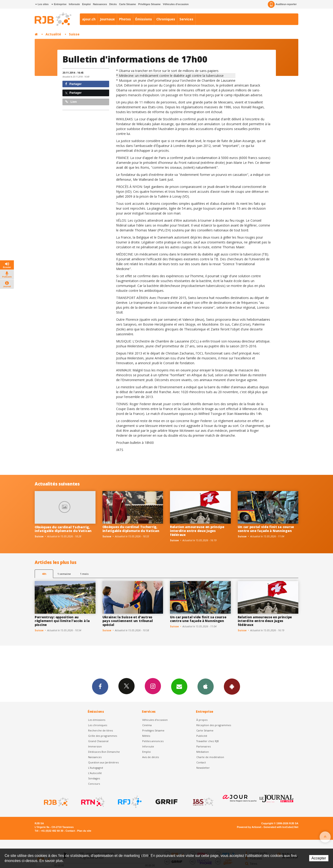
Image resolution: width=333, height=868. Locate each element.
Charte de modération (210, 757)
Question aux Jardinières (103, 762)
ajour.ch (89, 19)
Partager (73, 84)
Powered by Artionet (249, 827)
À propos (202, 720)
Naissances (100, 4)
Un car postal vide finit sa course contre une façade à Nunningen (266, 529)
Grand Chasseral (98, 741)
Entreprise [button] (59, 4)
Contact (201, 762)
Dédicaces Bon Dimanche (104, 752)
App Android (232, 686)
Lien (71, 102)
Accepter (319, 858)
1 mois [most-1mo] (84, 574)
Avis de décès (151, 757)
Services (186, 19)
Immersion (95, 746)
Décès (113, 4)
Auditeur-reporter (282, 4)
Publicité (202, 736)
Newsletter (203, 768)
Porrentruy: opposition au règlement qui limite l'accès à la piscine (62, 621)
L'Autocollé (95, 773)
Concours (94, 784)
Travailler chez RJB (208, 741)
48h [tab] (44, 574)
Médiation (203, 752)
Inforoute (74, 4)
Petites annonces (153, 741)
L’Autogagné (96, 768)
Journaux (107, 19)
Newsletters (179, 686)
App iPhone (206, 686)
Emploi (86, 4)
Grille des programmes (103, 736)
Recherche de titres (100, 730)
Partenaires (203, 746)
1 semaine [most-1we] (64, 574)
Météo (146, 736)
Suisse (74, 34)
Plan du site (84, 831)
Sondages (94, 778)
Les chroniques (98, 725)
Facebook (100, 686)
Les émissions (97, 720)
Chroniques (166, 19)
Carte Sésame (128, 4)
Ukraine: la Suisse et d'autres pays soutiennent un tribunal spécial (128, 621)
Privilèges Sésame (150, 4)
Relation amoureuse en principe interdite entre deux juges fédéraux (197, 531)
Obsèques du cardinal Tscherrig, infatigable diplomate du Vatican (63, 529)
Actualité (53, 34)
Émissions (144, 19)
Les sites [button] (42, 4)
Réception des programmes (214, 725)
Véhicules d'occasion (176, 4)
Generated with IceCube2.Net (281, 827)
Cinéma (147, 725)
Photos (125, 19)
